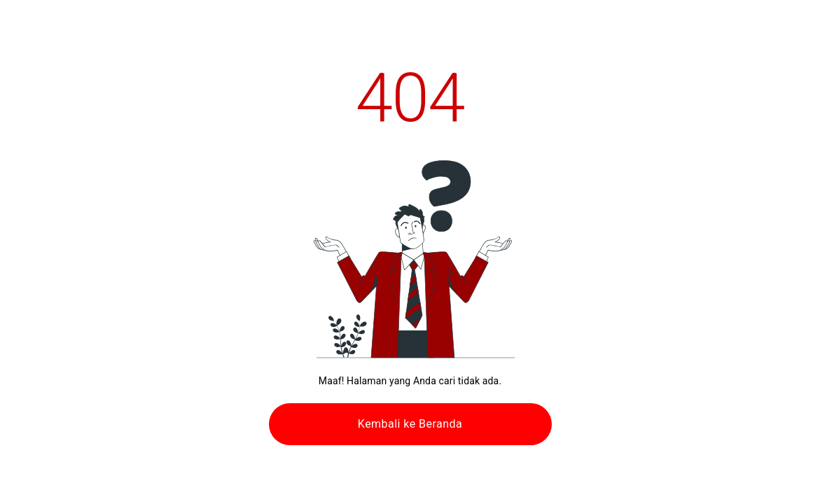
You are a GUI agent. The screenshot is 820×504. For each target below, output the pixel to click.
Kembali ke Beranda (410, 424)
